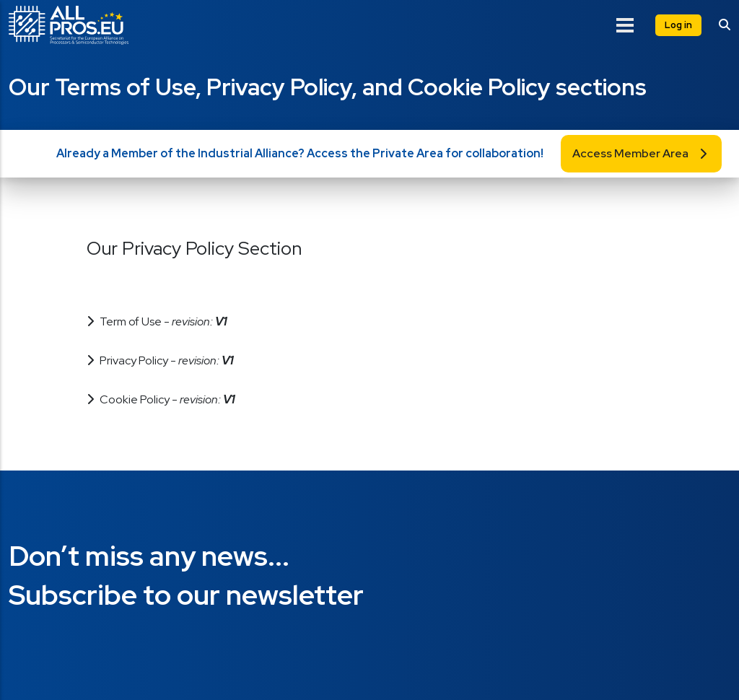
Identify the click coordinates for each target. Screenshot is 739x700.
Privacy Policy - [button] (166, 360)
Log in (678, 25)
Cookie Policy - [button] (167, 399)
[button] (369, 266)
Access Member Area (630, 153)
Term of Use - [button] (163, 321)
